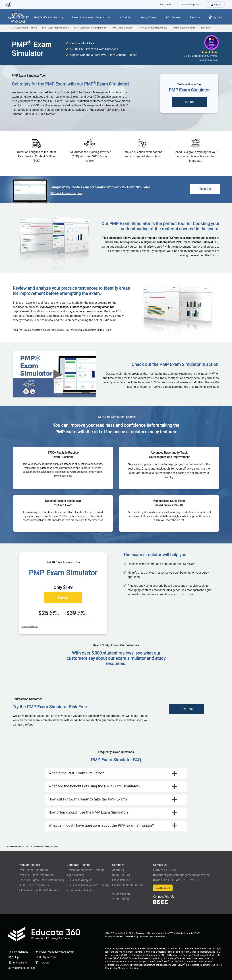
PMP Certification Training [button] (48, 17)
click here (55, 847)
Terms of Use (146, 937)
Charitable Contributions (128, 885)
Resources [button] (196, 17)
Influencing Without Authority (39, 890)
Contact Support (191, 4)
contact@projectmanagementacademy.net (182, 875)
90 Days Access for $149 (66, 193)
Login (215, 4)
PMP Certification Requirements (90, 28)
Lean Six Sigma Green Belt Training (41, 880)
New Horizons (18, 952)
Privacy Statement (114, 937)
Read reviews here (208, 60)
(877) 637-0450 (165, 870)
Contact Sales (164, 4)
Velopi (14, 957)
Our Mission (121, 894)
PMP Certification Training (23, 28)
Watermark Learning (21, 968)
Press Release (121, 880)
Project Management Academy (54, 952)
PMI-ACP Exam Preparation (36, 875)
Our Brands (120, 899)
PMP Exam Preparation (34, 870)
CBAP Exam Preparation (34, 885)
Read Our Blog (121, 875)
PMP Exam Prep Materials (55, 28)
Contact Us (163, 888)
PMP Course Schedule (184, 28)
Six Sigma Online (46, 957)
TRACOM (42, 963)
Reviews (206, 28)
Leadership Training (80, 890)
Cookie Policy (131, 937)
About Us (118, 870)
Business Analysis (79, 880)
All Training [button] (125, 17)
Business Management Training (88, 885)
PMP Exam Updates (122, 28)
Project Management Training (86, 870)
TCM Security (18, 963)
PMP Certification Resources (153, 28)
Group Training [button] (149, 17)
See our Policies (30, 626)
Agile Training (75, 875)
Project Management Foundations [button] (91, 17)
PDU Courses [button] (174, 17)
